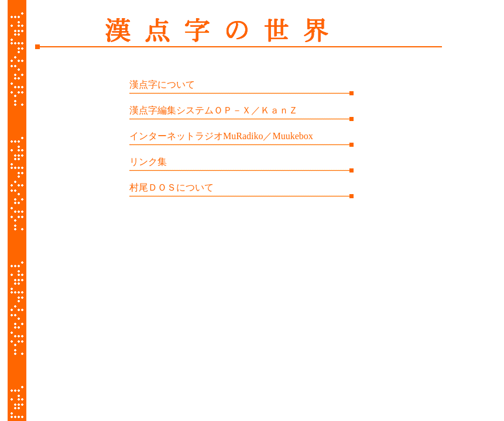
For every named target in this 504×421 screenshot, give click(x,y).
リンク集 (148, 162)
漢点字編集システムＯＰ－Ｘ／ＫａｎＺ (214, 110)
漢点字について (162, 84)
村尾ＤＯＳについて (172, 187)
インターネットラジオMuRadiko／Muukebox (221, 136)
